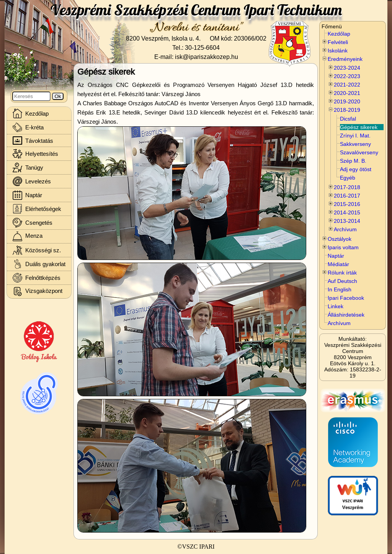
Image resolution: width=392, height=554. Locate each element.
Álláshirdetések (346, 315)
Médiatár (338, 264)
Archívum (339, 323)
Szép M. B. (353, 161)
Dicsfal (348, 119)
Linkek (336, 306)
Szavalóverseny (359, 152)
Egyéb (348, 178)
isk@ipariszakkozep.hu (207, 57)
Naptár (336, 256)
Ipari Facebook (346, 298)
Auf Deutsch (342, 281)
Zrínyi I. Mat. (355, 136)
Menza (28, 236)
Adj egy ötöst (356, 169)
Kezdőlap (339, 34)
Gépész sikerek (359, 127)
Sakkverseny (355, 144)
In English (340, 289)
